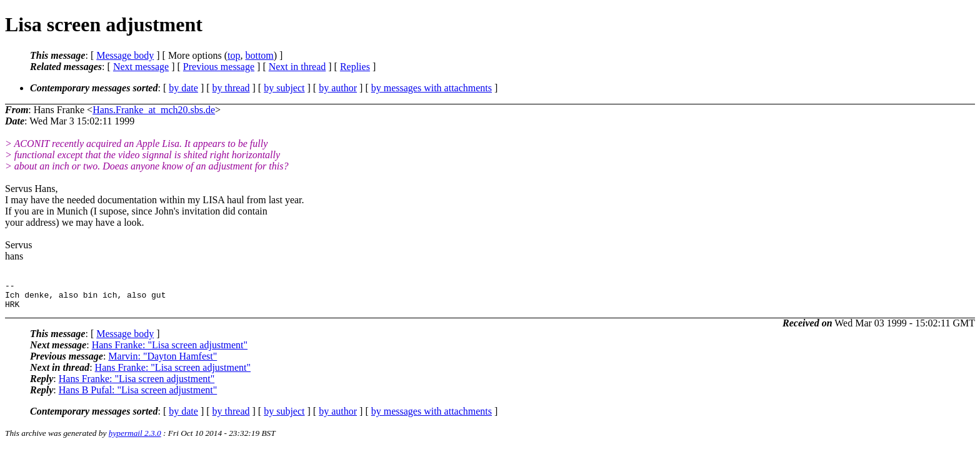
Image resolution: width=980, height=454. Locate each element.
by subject (284, 88)
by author (338, 88)
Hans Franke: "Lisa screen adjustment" (170, 351)
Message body (125, 55)
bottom (259, 55)
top (234, 55)
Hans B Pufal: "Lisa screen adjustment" (138, 396)
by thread (231, 88)
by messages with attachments (432, 88)
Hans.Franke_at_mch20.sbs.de (154, 110)
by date (183, 88)
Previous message (219, 67)
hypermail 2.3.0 (135, 439)
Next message (141, 67)
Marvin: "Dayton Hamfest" (162, 362)
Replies (355, 67)
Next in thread (297, 67)
